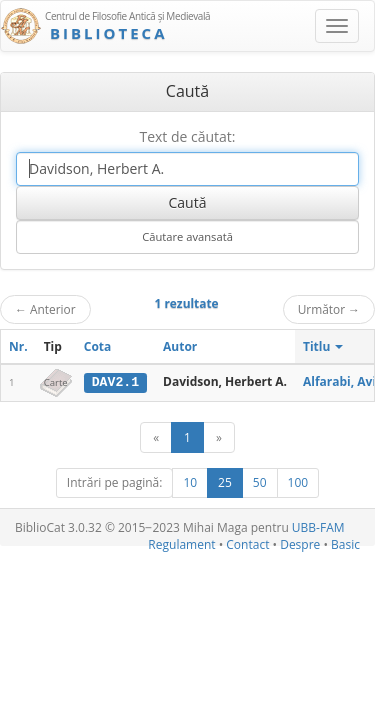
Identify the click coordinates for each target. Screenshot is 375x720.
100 (298, 482)
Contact (247, 544)
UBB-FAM (318, 527)
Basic (345, 544)
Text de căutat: (187, 136)
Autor (180, 346)
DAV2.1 (115, 382)
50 (260, 482)
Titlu (323, 346)
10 (190, 482)
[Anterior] (156, 437)
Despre (300, 544)
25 (225, 482)
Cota (98, 346)
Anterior (45, 309)
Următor (329, 309)
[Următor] (219, 437)
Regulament (181, 544)
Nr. (18, 346)
